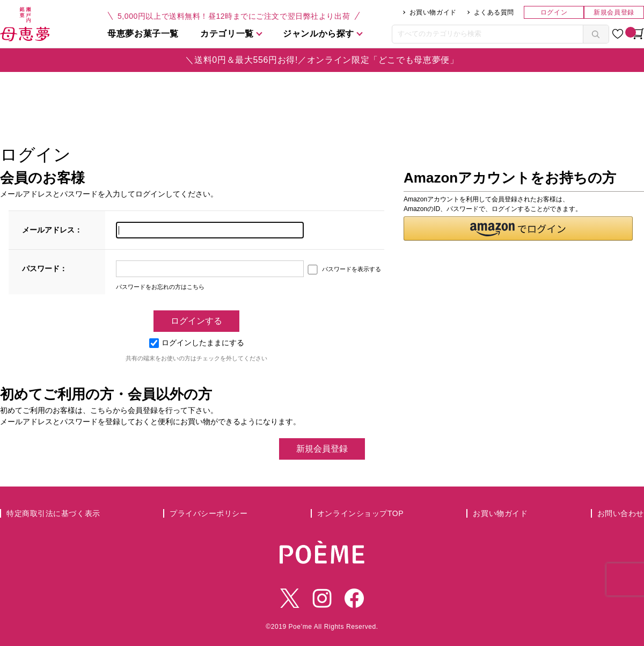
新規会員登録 (614, 12)
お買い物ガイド (433, 12)
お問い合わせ (621, 513)
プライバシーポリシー (209, 513)
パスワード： (45, 268)
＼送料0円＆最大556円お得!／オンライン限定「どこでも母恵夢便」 (322, 60)
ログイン (554, 12)
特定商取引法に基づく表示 (53, 513)
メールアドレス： (52, 230)
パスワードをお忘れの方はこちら (160, 287)
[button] (518, 228)
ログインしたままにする (197, 343)
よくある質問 (494, 12)
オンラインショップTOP (360, 513)
